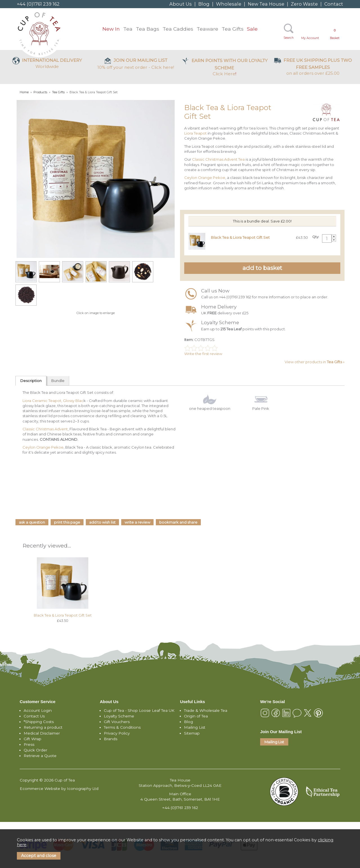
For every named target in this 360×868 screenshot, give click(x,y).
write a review (137, 522)
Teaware (207, 29)
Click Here (224, 67)
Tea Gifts (233, 29)
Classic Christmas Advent (45, 429)
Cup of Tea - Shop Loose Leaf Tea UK (139, 710)
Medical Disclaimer (42, 733)
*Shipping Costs (39, 722)
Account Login (38, 710)
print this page (67, 522)
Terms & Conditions (122, 727)
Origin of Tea (196, 716)
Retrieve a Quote (40, 756)
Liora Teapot (195, 133)
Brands (111, 739)
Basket (335, 34)
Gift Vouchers (117, 722)
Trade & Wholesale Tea (206, 710)
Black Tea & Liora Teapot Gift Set (63, 615)
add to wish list (102, 522)
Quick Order (35, 750)
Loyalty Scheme (119, 716)
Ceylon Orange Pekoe (205, 178)
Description (31, 381)
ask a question (32, 522)
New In (111, 29)
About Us (181, 4)
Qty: (316, 237)
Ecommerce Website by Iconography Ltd (59, 789)
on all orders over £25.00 (313, 67)
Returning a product (43, 727)
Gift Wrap (32, 739)
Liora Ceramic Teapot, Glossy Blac (53, 401)
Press (29, 744)
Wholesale (229, 4)
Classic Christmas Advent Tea (218, 159)
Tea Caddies (178, 29)
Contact (334, 4)
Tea (128, 29)
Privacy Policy (117, 733)
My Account (310, 38)
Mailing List (195, 727)
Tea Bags (148, 29)
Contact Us (34, 716)
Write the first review (203, 354)
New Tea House (266, 4)
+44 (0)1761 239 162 (38, 4)
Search (289, 38)
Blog (204, 4)
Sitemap (192, 733)
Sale (252, 29)
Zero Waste (304, 4)
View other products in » (315, 362)
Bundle (58, 381)
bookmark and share (178, 522)
